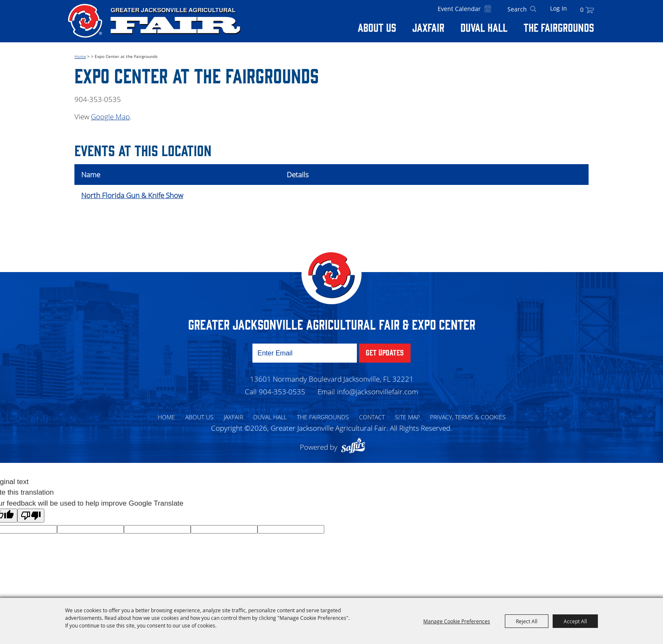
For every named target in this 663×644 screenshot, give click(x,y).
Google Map (110, 117)
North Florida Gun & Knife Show (132, 195)
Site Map (407, 417)
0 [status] (582, 10)
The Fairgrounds (559, 27)
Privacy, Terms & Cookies (468, 417)
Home (80, 56)
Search (533, 9)
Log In (559, 8)
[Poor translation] (31, 516)
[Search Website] (517, 9)
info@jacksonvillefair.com (378, 392)
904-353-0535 (282, 392)
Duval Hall (484, 27)
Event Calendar (459, 9)
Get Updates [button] (385, 352)
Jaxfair (428, 27)
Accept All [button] (575, 621)
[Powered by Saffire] (355, 447)
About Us (377, 27)
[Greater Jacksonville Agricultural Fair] (154, 21)
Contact (372, 417)
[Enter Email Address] (305, 353)
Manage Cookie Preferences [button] (457, 621)
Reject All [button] (527, 621)
